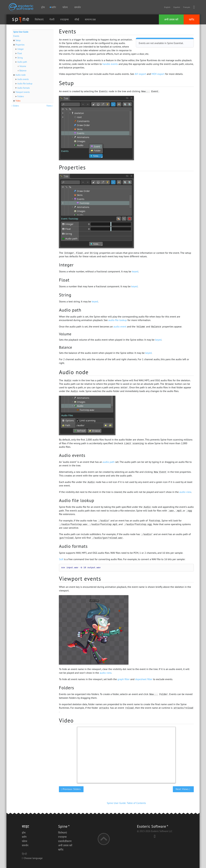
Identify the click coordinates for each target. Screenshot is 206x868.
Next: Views (183, 789)
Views (50, 106)
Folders (21, 96)
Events (16, 36)
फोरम (65, 7)
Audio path (22, 62)
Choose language (32, 858)
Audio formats (24, 88)
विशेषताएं (39, 19)
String (20, 58)
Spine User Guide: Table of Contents (126, 803)
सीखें (77, 19)
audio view (185, 492)
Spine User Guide (21, 32)
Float (20, 53)
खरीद (192, 19)
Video (18, 101)
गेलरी (52, 19)
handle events (110, 64)
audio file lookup (118, 320)
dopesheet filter (144, 679)
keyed (135, 271)
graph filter (124, 679)
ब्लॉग (24, 837)
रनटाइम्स (64, 19)
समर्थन (78, 7)
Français (187, 7)
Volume (23, 66)
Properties (20, 45)
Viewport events (23, 92)
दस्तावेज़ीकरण (65, 841)
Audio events (23, 79)
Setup (18, 40)
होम (43, 7)
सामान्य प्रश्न (90, 19)
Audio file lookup (25, 84)
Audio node (20, 75)
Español (177, 7)
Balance (23, 71)
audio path (109, 462)
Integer (21, 49)
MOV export (158, 74)
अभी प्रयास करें (171, 19)
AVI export (140, 74)
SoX (61, 559)
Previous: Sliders (71, 789)
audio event (120, 326)
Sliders (16, 106)
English (167, 7)
